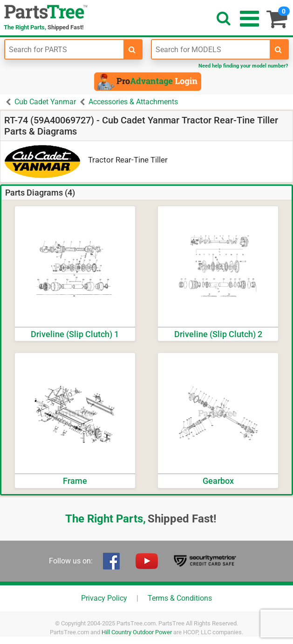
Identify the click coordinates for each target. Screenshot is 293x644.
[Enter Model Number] (211, 49)
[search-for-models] (279, 49)
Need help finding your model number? (243, 66)
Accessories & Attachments (133, 102)
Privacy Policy (104, 598)
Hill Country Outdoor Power (137, 632)
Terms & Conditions (180, 598)
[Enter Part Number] (64, 49)
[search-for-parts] (132, 49)
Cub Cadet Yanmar (45, 102)
